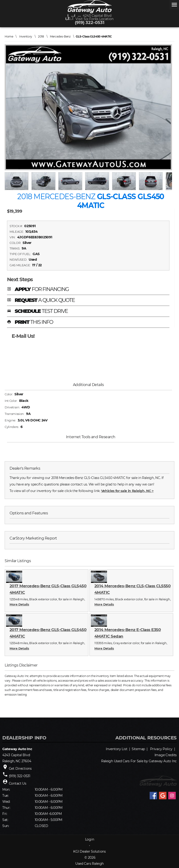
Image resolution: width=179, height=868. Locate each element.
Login (90, 839)
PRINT (30, 322)
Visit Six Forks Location (90, 19)
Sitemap (138, 749)
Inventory (26, 36)
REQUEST (41, 301)
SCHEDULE (37, 311)
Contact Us (18, 783)
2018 (41, 36)
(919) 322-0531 (90, 23)
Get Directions (20, 769)
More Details (19, 604)
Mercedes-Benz (60, 36)
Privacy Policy (161, 749)
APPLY (38, 290)
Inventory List (117, 749)
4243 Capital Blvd (90, 16)
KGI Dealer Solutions (89, 851)
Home (9, 36)
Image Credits (166, 755)
